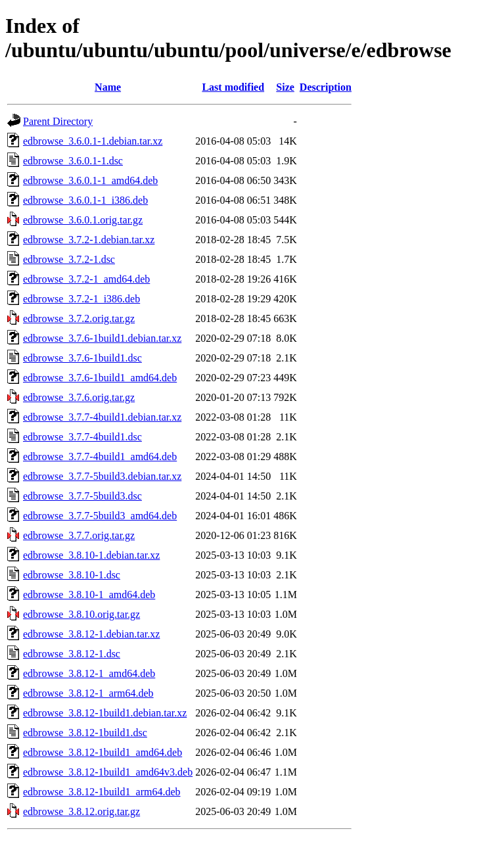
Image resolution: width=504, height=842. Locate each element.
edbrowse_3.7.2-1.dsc (69, 259)
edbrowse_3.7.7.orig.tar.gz (79, 535)
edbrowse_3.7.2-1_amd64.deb (86, 279)
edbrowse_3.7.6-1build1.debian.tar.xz (102, 338)
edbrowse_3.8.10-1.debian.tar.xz (91, 555)
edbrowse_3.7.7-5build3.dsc (82, 496)
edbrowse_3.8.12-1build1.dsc (85, 733)
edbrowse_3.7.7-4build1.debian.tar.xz (102, 417)
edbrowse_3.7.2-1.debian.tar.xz (89, 240)
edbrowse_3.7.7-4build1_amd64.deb (100, 456)
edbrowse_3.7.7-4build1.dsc (82, 437)
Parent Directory (58, 121)
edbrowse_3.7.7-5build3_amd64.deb (100, 516)
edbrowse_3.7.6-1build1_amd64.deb (100, 378)
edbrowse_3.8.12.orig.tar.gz (81, 811)
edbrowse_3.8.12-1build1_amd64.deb (103, 752)
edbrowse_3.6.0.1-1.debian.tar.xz (93, 141)
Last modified (233, 87)
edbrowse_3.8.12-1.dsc (72, 654)
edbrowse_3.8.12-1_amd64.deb (89, 673)
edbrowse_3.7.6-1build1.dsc (82, 358)
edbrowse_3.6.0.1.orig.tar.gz (83, 220)
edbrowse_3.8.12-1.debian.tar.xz (91, 634)
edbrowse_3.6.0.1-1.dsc (73, 161)
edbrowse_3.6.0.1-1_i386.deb (85, 200)
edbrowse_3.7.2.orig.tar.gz (79, 318)
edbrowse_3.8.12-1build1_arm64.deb (102, 792)
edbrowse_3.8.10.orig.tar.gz (81, 614)
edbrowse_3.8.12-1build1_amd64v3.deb (108, 772)
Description (326, 87)
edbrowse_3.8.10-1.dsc (72, 575)
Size (285, 87)
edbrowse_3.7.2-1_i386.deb (81, 299)
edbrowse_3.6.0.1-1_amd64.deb (90, 180)
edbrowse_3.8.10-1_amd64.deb (89, 595)
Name (108, 87)
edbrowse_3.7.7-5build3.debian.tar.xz (102, 476)
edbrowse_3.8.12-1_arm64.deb (88, 693)
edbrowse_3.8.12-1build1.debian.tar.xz (105, 713)
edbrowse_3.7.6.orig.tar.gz (79, 397)
